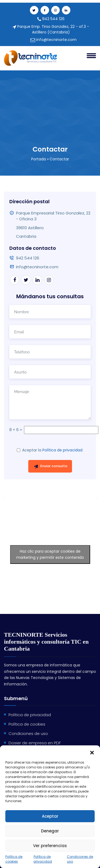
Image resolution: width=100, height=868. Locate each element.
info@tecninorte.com (53, 40)
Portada (39, 159)
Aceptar (50, 816)
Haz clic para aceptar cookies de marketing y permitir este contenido (50, 554)
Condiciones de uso (80, 859)
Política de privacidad (43, 859)
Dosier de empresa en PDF (35, 743)
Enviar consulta (50, 466)
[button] (92, 752)
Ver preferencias (50, 846)
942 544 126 (51, 19)
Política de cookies (14, 859)
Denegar (50, 831)
